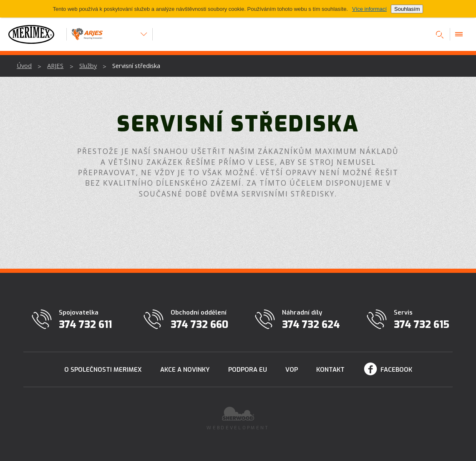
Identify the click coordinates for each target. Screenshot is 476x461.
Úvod (24, 65)
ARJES (55, 65)
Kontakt (330, 370)
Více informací (369, 9)
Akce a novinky (185, 370)
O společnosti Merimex (103, 370)
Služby (88, 65)
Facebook (396, 370)
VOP (292, 370)
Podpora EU (248, 370)
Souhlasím (407, 9)
